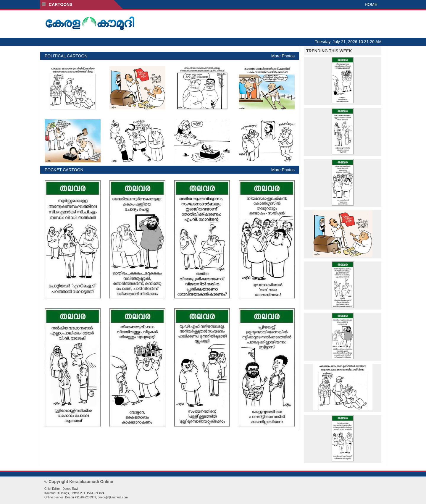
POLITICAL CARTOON (66, 56)
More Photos (283, 56)
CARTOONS (57, 4)
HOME (371, 4)
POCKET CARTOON (64, 170)
